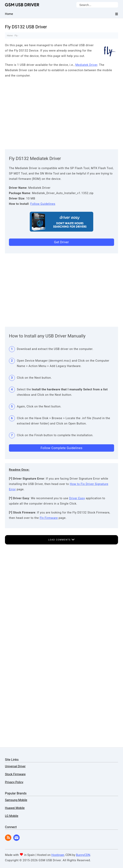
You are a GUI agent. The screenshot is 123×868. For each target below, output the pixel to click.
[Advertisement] (61, 113)
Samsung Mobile (16, 800)
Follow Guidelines (43, 204)
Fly (16, 35)
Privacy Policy (14, 782)
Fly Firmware (49, 518)
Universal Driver (15, 766)
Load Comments (62, 540)
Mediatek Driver (86, 65)
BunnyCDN (83, 855)
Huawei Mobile (15, 808)
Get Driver (62, 242)
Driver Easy (77, 498)
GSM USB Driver (22, 5)
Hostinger (58, 855)
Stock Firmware (15, 774)
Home (10, 35)
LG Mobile (12, 816)
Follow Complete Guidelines (62, 448)
